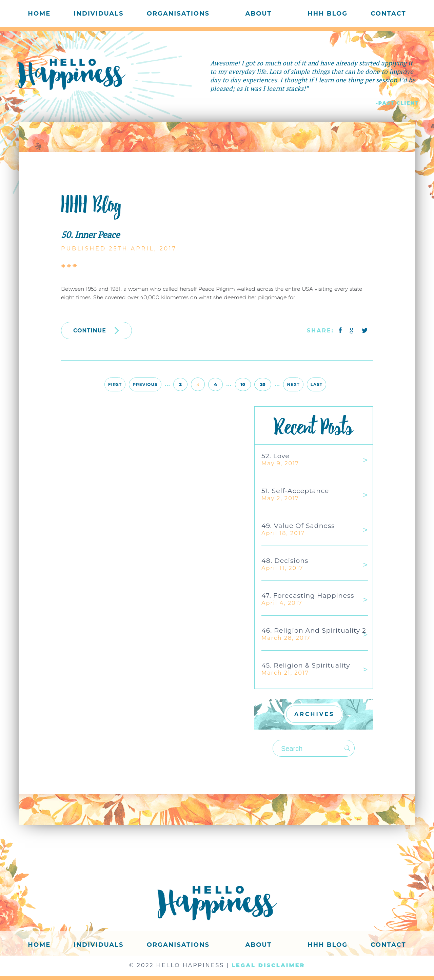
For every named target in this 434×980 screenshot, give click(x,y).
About (259, 14)
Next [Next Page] (293, 384)
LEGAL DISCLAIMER (268, 965)
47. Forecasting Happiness (308, 596)
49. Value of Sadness (298, 526)
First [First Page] (115, 384)
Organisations (178, 14)
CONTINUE (96, 330)
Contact (388, 14)
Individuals (99, 14)
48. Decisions (285, 561)
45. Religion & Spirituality (306, 665)
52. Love (275, 456)
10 (243, 384)
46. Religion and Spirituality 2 (314, 630)
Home (39, 14)
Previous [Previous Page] (145, 384)
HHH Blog (328, 14)
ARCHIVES (314, 714)
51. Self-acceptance (295, 491)
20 (263, 384)
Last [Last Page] (317, 384)
